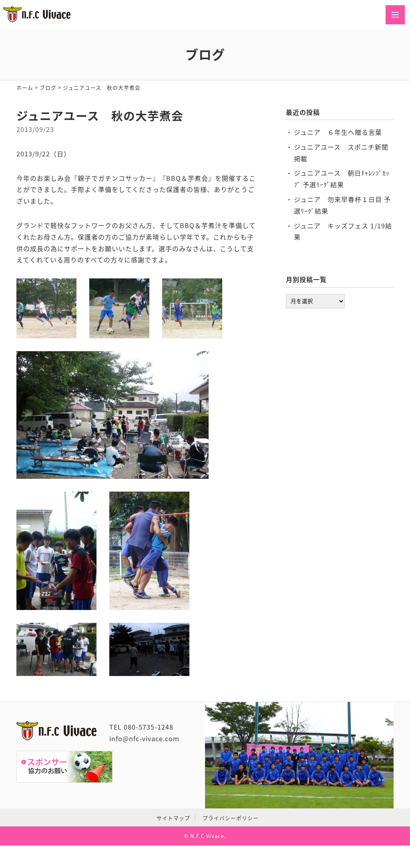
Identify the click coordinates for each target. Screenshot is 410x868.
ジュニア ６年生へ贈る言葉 (338, 132)
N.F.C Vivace (207, 836)
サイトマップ (173, 818)
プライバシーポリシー (231, 818)
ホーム (25, 87)
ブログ (48, 87)
